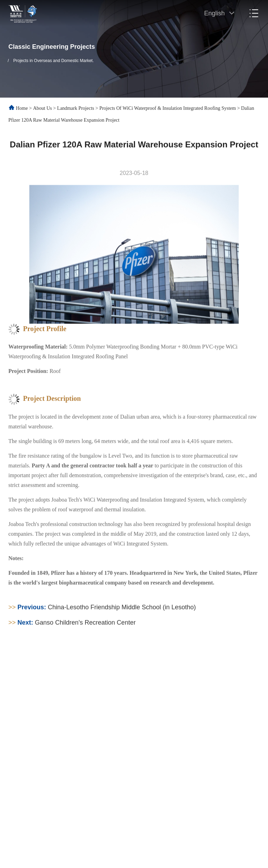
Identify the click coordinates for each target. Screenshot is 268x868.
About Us (43, 108)
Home (22, 108)
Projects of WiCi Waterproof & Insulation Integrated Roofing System (168, 108)
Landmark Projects (76, 108)
